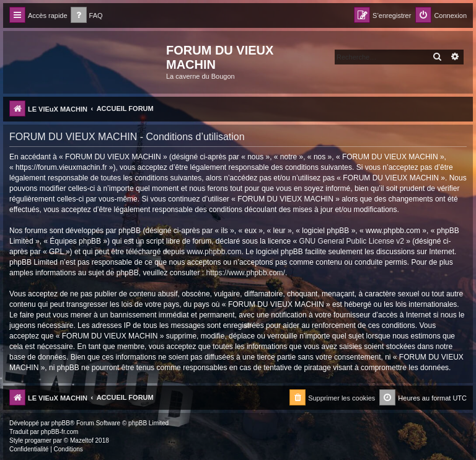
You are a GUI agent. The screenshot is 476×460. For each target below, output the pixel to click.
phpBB (61, 423)
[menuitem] (87, 16)
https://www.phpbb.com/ (246, 273)
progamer (38, 440)
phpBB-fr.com (60, 432)
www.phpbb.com (214, 252)
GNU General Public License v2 (352, 241)
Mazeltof (82, 440)
